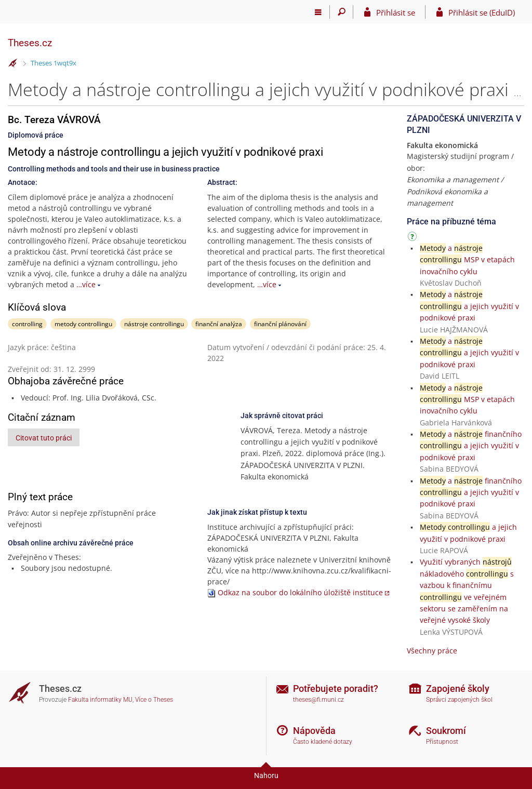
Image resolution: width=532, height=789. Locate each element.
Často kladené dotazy (323, 742)
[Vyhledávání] (342, 12)
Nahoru (266, 775)
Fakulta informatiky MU (100, 700)
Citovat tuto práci (44, 438)
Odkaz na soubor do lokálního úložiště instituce (300, 592)
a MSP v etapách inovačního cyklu (467, 260)
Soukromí (446, 731)
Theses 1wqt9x (54, 63)
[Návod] (414, 238)
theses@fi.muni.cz (318, 700)
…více (86, 284)
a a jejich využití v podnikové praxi (469, 306)
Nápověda (314, 731)
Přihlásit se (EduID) (482, 12)
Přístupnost (442, 742)
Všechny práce (432, 651)
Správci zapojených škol (459, 700)
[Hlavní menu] (318, 12)
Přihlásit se (396, 12)
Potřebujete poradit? (336, 688)
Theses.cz (30, 43)
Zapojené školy (458, 688)
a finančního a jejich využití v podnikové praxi (471, 446)
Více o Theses (154, 700)
